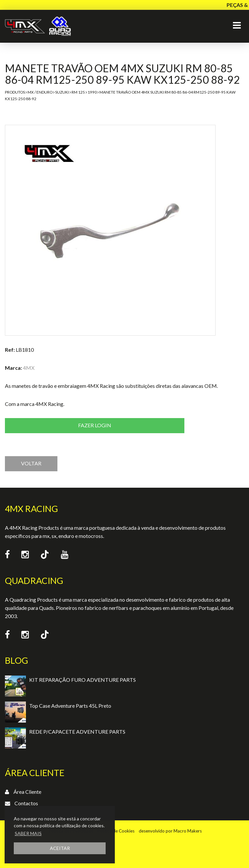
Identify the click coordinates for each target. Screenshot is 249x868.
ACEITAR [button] (60, 848)
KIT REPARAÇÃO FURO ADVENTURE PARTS (83, 680)
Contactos (26, 803)
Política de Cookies (116, 831)
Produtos (15, 92)
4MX (29, 368)
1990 (92, 92)
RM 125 (78, 92)
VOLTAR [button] (31, 463)
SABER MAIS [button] (28, 833)
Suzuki (62, 92)
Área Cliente (27, 792)
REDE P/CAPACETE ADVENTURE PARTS (77, 732)
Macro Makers (188, 831)
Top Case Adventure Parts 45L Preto (70, 706)
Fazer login (95, 425)
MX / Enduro (40, 92)
